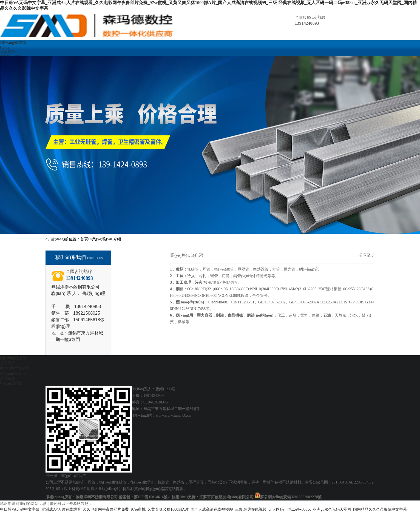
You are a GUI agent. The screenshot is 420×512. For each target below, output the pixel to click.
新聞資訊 (8, 378)
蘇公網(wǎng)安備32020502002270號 (291, 497)
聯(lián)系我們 (12, 383)
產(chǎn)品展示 (13, 373)
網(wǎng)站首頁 (13, 358)
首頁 (84, 239)
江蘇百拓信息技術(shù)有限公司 (226, 497)
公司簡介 (8, 363)
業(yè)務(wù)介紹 (107, 239)
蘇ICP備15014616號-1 (152, 497)
